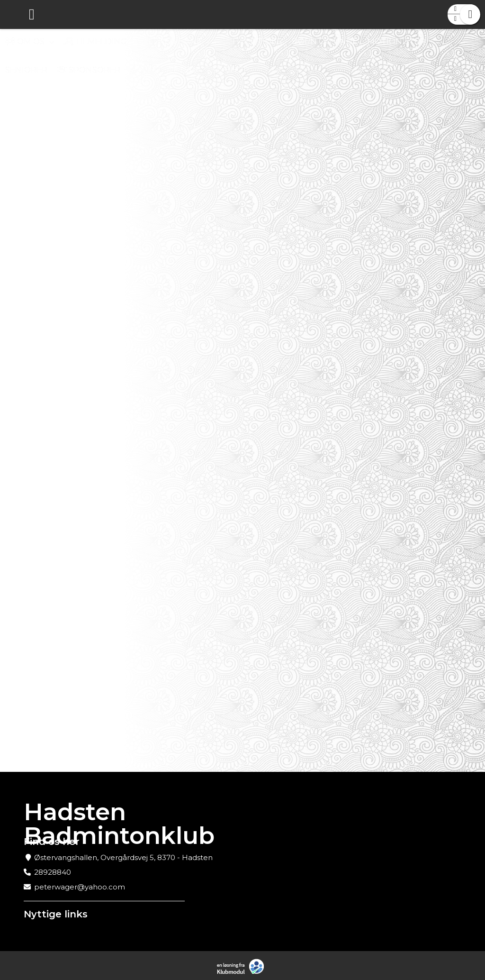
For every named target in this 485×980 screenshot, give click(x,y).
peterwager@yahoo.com (80, 887)
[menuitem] (14, 14)
